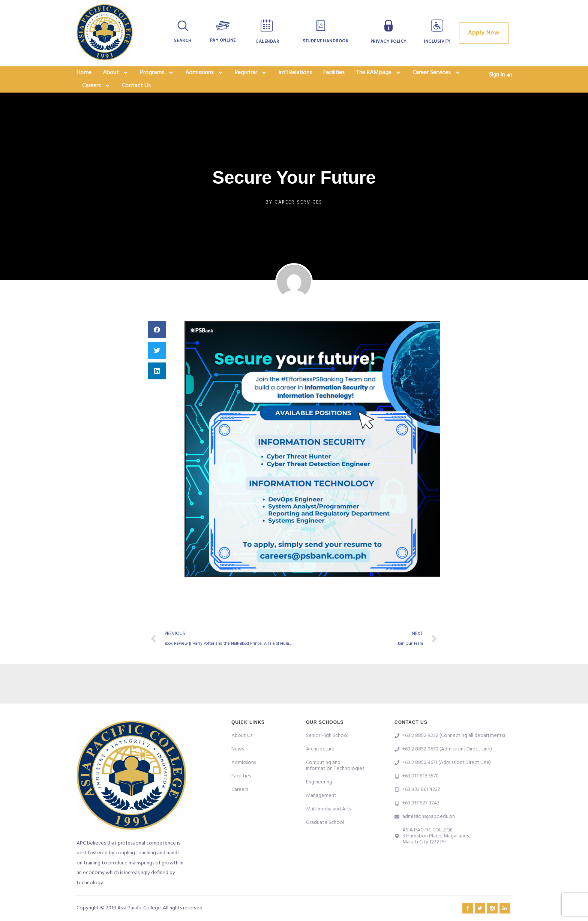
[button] (157, 338)
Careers (96, 92)
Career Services (436, 75)
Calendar (267, 42)
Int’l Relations (295, 75)
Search (183, 41)
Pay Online (223, 40)
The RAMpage (379, 75)
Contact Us (136, 92)
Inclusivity (437, 42)
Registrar (251, 75)
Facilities (334, 75)
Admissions (204, 75)
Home (84, 75)
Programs (157, 75)
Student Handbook (325, 41)
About (116, 75)
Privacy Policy (388, 42)
